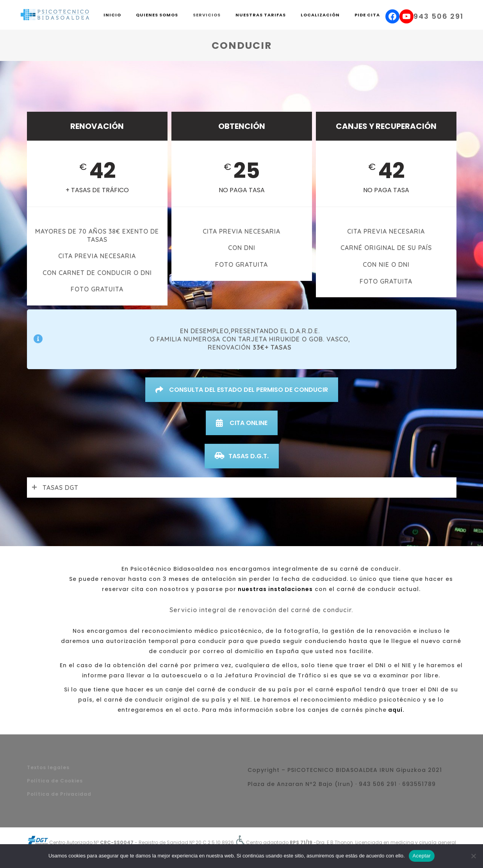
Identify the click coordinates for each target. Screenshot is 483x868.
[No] (473, 856)
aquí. (396, 710)
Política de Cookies (55, 781)
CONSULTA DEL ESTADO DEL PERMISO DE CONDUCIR (242, 390)
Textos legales (48, 767)
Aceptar (422, 856)
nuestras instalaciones (274, 589)
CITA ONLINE (242, 423)
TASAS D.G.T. (242, 456)
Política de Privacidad (59, 794)
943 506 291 (438, 16)
